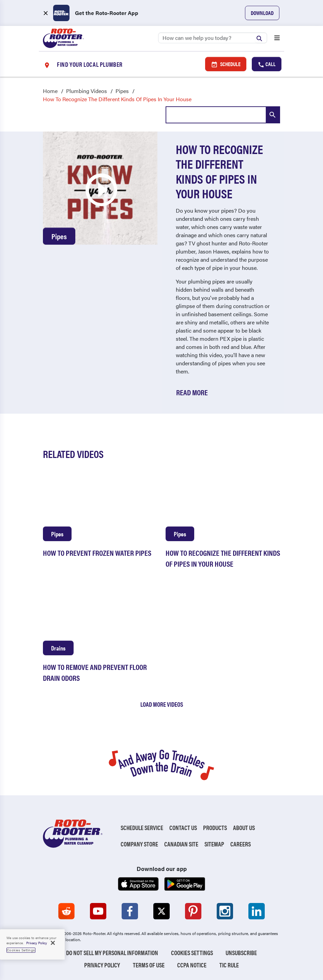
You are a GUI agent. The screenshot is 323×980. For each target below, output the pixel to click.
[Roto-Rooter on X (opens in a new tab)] (161, 911)
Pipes (122, 91)
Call (267, 64)
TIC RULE (229, 965)
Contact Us (183, 828)
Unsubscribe (241, 953)
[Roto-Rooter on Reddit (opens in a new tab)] (66, 911)
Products (215, 828)
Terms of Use (149, 965)
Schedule (226, 64)
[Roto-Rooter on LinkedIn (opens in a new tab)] (257, 911)
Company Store (139, 844)
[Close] (53, 943)
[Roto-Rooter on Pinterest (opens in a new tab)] (193, 911)
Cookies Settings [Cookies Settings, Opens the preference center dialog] (21, 950)
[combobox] (223, 115)
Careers (241, 844)
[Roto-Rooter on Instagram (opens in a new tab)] (225, 911)
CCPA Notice (192, 965)
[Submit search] (261, 37)
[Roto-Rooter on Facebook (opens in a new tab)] (130, 911)
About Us (244, 828)
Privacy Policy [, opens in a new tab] (37, 943)
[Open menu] (277, 39)
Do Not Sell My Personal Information (112, 953)
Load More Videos (162, 704)
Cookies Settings (192, 953)
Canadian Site (181, 844)
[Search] (213, 38)
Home (50, 91)
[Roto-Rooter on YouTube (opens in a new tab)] (98, 911)
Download (262, 13)
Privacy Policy (102, 965)
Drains (58, 648)
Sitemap (214, 844)
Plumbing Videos (87, 91)
